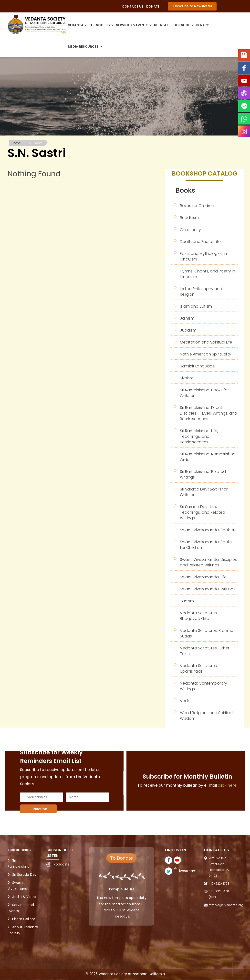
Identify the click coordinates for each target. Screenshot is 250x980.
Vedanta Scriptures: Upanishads (199, 668)
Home (16, 143)
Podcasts (62, 864)
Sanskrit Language (197, 366)
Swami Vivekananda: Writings (208, 589)
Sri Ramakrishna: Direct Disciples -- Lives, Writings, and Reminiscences (208, 413)
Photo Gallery (24, 919)
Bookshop (182, 25)
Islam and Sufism (196, 306)
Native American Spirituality (206, 354)
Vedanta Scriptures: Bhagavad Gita (199, 616)
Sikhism (187, 378)
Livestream (187, 871)
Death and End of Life (200, 242)
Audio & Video (24, 897)
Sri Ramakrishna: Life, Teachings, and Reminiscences (199, 436)
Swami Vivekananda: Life (203, 577)
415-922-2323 (219, 883)
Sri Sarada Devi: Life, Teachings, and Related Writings (203, 512)
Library (202, 25)
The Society (101, 25)
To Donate (121, 858)
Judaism (188, 330)
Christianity (190, 230)
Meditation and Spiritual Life (206, 342)
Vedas (186, 701)
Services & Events (134, 25)
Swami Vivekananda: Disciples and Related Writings (208, 562)
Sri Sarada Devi (25, 875)
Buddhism (189, 218)
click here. (228, 785)
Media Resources (85, 47)
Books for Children (197, 206)
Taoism (187, 601)
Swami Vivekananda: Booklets (208, 530)
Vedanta (77, 25)
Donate (153, 6)
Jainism (187, 318)
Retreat (161, 25)
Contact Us (133, 6)
